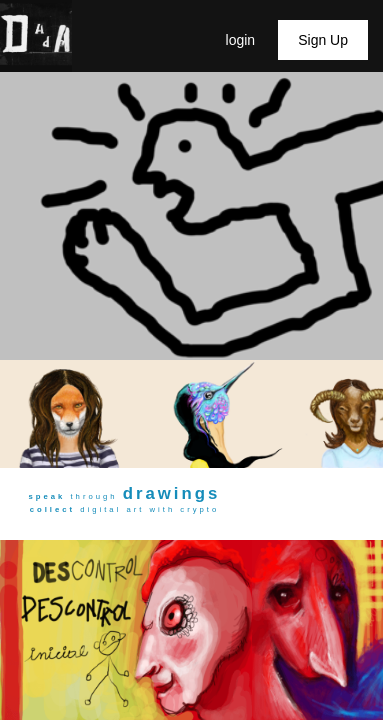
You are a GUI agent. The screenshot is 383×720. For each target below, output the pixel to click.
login (242, 40)
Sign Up (323, 40)
